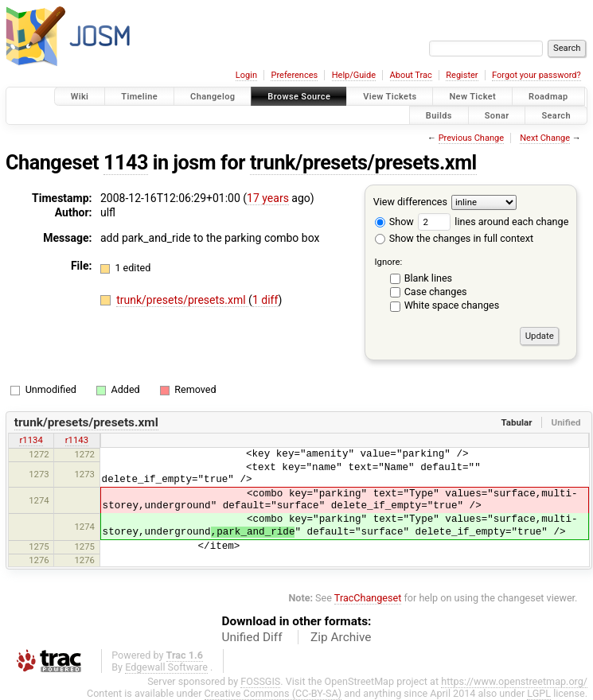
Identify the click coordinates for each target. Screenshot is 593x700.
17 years (268, 198)
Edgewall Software (166, 667)
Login (246, 75)
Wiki (80, 97)
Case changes (436, 292)
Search (556, 115)
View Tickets (390, 97)
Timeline (139, 97)
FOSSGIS (260, 681)
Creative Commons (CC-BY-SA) (273, 693)
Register (462, 75)
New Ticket (472, 97)
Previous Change (471, 138)
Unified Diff (252, 637)
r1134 (31, 440)
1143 (126, 163)
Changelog (213, 97)
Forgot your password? (536, 75)
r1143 (77, 440)
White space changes (452, 305)
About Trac (411, 75)
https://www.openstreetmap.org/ (514, 681)
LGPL (539, 693)
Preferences (294, 75)
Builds (439, 115)
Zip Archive (341, 637)
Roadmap (548, 97)
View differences (410, 202)
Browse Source (299, 97)
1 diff (265, 300)
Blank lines (428, 278)
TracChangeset (368, 598)
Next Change (545, 138)
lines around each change (493, 222)
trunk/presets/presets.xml (363, 163)
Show (394, 222)
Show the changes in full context (454, 238)
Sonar (497, 115)
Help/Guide (354, 75)
